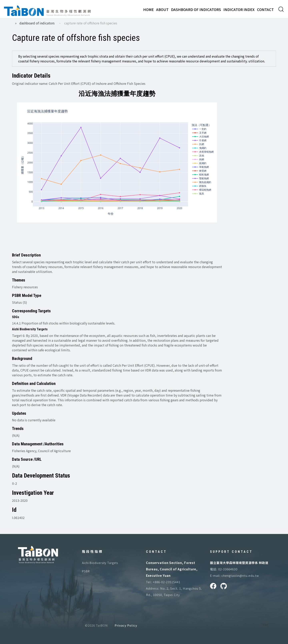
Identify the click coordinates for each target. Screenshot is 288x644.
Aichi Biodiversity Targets (100, 563)
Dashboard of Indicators (196, 9)
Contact (265, 9)
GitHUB (224, 586)
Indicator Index (239, 9)
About (162, 9)
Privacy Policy (126, 625)
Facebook (213, 586)
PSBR (86, 571)
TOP (265, 625)
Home (148, 9)
